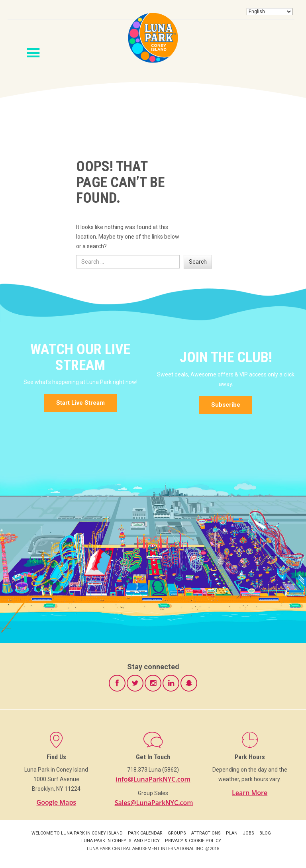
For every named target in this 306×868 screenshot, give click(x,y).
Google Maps (57, 802)
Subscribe (226, 405)
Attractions (206, 833)
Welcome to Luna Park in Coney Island (77, 833)
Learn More (250, 793)
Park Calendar (145, 833)
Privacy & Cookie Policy (193, 841)
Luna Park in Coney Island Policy (121, 841)
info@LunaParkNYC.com (153, 779)
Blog (265, 833)
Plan (232, 833)
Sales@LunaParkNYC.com (154, 803)
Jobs (248, 833)
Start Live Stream (80, 403)
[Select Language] (270, 12)
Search (198, 262)
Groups (177, 833)
